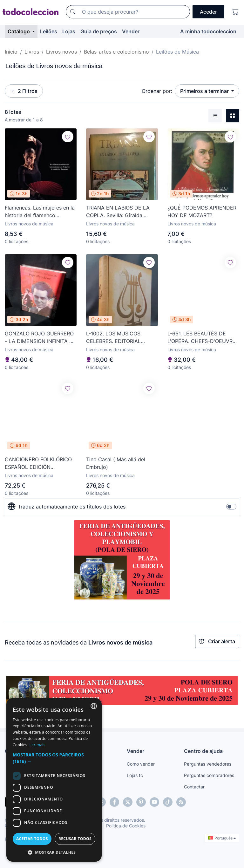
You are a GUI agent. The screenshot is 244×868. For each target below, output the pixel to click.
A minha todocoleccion (208, 31)
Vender (131, 31)
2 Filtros (24, 91)
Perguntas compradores (209, 775)
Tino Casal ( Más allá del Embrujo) (116, 463)
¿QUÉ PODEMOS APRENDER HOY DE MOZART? (202, 211)
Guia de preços (99, 31)
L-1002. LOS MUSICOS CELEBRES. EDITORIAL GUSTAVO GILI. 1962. (113, 338)
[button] (54, 758)
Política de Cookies (126, 826)
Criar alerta (217, 641)
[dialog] (54, 780)
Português (222, 838)
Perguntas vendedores (208, 764)
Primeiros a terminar (205, 91)
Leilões (49, 31)
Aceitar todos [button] (32, 839)
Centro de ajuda (203, 751)
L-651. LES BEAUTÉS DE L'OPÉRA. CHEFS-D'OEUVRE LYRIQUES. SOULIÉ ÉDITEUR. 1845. (202, 338)
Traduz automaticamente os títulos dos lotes (67, 507)
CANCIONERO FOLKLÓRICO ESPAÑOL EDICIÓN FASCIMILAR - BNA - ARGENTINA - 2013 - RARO (38, 463)
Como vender (141, 764)
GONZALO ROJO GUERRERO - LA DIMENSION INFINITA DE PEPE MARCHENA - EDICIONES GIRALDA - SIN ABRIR (41, 338)
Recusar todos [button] (75, 839)
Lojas (69, 31)
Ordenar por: (157, 91)
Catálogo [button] (19, 31)
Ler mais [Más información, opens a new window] (37, 745)
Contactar (194, 787)
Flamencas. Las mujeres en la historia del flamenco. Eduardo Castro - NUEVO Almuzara (40, 212)
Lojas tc (135, 775)
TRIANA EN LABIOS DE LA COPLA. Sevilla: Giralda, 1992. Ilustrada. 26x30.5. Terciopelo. (118, 212)
